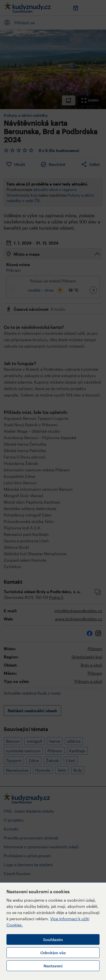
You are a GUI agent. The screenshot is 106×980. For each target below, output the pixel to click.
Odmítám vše (53, 953)
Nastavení (53, 966)
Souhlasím (53, 939)
